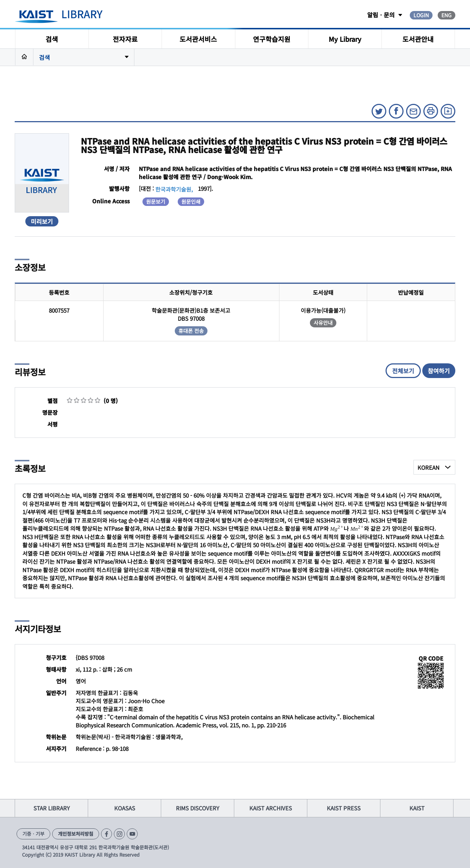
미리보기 (42, 221)
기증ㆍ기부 (33, 834)
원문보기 (156, 201)
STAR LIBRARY (52, 808)
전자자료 (125, 39)
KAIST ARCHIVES (271, 808)
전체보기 (403, 371)
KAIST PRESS (344, 808)
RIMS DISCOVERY (198, 808)
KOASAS (125, 808)
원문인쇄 (191, 201)
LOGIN (421, 15)
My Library (345, 39)
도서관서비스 (198, 39)
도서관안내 (418, 39)
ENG (446, 15)
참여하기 (439, 371)
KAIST (417, 808)
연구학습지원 (272, 39)
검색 (52, 39)
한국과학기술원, (174, 189)
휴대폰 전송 (191, 331)
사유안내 (323, 323)
